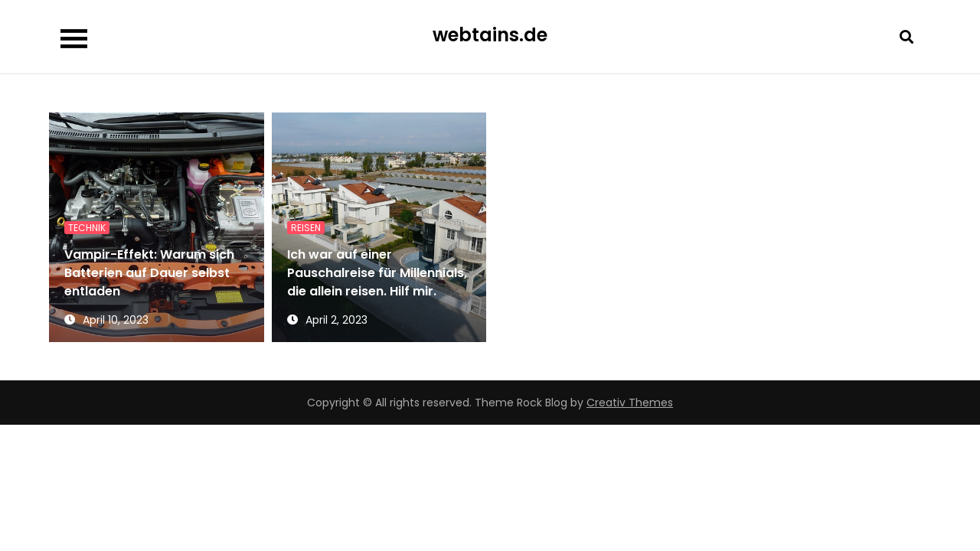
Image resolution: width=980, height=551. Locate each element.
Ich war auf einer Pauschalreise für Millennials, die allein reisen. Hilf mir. (377, 273)
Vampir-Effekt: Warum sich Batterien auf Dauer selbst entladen (149, 273)
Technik (87, 228)
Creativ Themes (630, 403)
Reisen (306, 228)
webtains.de (490, 35)
